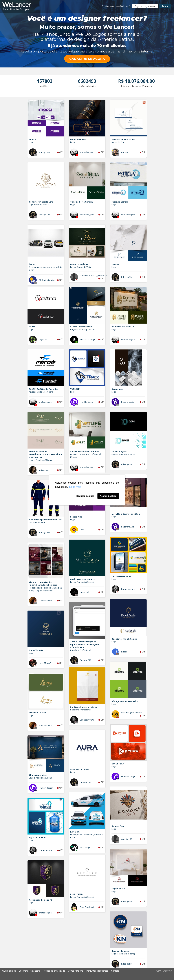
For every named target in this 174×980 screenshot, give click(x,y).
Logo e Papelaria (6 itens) (41, 460)
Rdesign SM (44, 152)
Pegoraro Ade (128, 402)
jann (82, 530)
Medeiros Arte (45, 601)
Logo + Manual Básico (39, 205)
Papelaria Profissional (81, 650)
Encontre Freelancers (29, 971)
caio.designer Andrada (132, 713)
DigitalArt (43, 339)
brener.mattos (128, 589)
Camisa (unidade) (37, 522)
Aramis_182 (127, 839)
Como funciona (76, 971)
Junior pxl (84, 592)
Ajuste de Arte (118, 142)
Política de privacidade (54, 971)
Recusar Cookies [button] (85, 496)
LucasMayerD (45, 663)
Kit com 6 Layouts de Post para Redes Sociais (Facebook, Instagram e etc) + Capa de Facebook (46, 588)
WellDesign (85, 848)
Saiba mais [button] (75, 487)
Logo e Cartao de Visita (81, 267)
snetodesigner (87, 152)
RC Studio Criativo (47, 280)
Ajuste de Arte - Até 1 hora (41, 392)
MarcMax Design (88, 339)
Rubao (124, 652)
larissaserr (44, 470)
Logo (31, 142)
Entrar (165, 6)
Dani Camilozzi (87, 907)
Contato (115, 971)
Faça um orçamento (145, 6)
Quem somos (9, 971)
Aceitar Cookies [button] (108, 496)
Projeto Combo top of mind (83, 329)
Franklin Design (87, 402)
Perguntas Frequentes (97, 971)
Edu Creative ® (87, 720)
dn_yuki (125, 152)
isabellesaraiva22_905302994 (94, 276)
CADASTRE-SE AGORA (87, 59)
